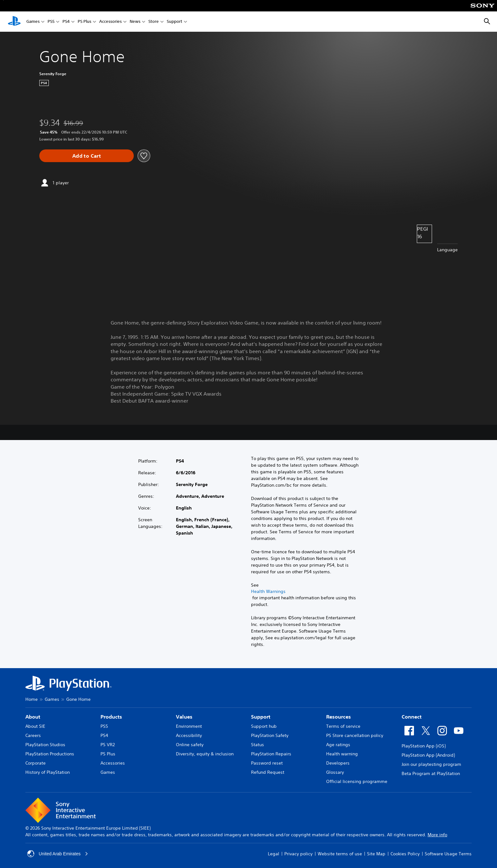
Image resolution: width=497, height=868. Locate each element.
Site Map (376, 854)
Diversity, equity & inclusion (205, 754)
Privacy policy (298, 854)
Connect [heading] (412, 717)
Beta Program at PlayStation (431, 773)
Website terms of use (340, 854)
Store (154, 22)
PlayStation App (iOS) (424, 746)
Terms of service (343, 726)
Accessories (110, 22)
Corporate (35, 763)
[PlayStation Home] (14, 22)
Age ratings (338, 745)
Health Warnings (268, 591)
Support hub (264, 726)
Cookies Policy (405, 854)
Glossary (335, 772)
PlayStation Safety (270, 735)
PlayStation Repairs (271, 754)
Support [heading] (261, 717)
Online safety (190, 745)
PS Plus (84, 22)
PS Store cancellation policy (355, 735)
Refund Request (268, 772)
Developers (338, 763)
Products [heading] (111, 717)
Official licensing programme (357, 781)
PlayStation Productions (50, 754)
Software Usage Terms (448, 854)
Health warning (342, 754)
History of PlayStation (48, 772)
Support (174, 22)
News (135, 22)
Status (258, 745)
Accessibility (189, 735)
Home (32, 699)
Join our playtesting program (431, 764)
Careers (33, 735)
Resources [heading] (339, 717)
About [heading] (33, 717)
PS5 (51, 22)
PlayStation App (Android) (428, 755)
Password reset (267, 763)
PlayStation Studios (45, 745)
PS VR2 (108, 745)
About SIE (35, 726)
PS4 (66, 22)
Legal (274, 854)
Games (33, 22)
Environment (189, 726)
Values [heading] (184, 717)
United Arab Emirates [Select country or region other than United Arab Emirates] (58, 854)
